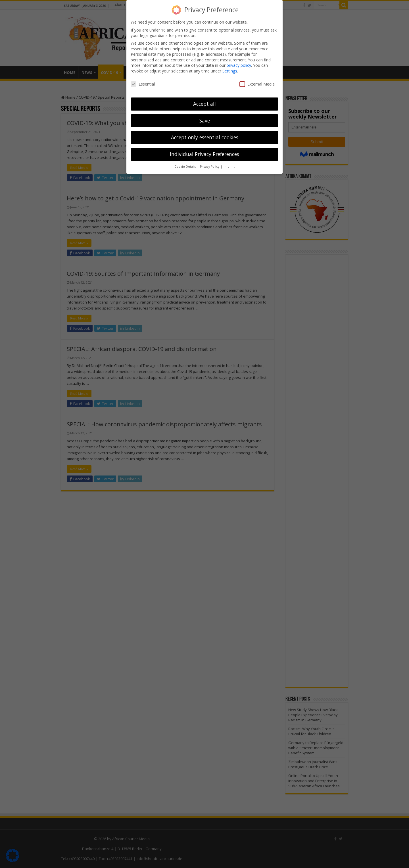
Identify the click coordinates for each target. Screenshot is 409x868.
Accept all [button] (204, 104)
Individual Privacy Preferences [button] (204, 154)
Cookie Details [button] (185, 167)
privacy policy (239, 65)
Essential (143, 84)
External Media (257, 84)
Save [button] (205, 121)
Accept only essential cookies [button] (205, 137)
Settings (230, 71)
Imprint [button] (229, 167)
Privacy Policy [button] (210, 167)
